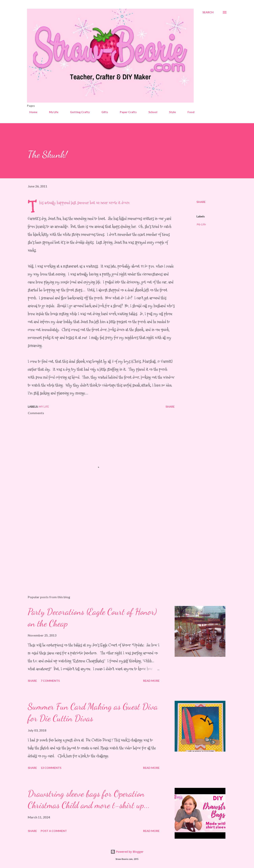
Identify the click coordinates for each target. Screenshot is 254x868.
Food (189, 112)
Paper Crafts (126, 112)
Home (31, 112)
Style (170, 112)
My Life (51, 112)
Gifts (102, 112)
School (151, 112)
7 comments (50, 681)
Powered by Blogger (127, 852)
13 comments (51, 768)
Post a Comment (54, 831)
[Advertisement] (95, 546)
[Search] (208, 12)
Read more (151, 681)
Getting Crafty (77, 112)
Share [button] (201, 202)
